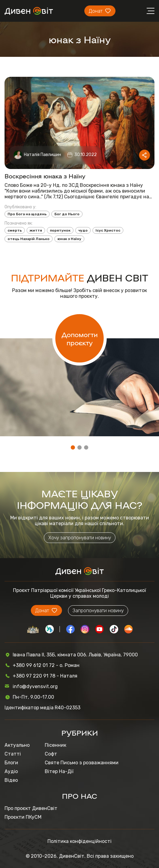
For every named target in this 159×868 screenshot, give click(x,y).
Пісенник (55, 745)
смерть (15, 230)
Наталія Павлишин (42, 155)
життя (36, 230)
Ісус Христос (108, 230)
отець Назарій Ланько (29, 239)
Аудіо (11, 771)
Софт (51, 754)
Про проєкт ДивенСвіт (31, 808)
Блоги (11, 763)
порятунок (60, 230)
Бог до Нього (67, 214)
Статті (13, 754)
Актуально (17, 745)
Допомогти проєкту (80, 338)
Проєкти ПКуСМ (23, 817)
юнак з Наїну (69, 239)
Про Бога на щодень (27, 214)
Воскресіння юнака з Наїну (45, 176)
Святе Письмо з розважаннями (82, 763)
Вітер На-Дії (59, 771)
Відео (11, 780)
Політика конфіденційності (79, 841)
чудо (83, 230)
